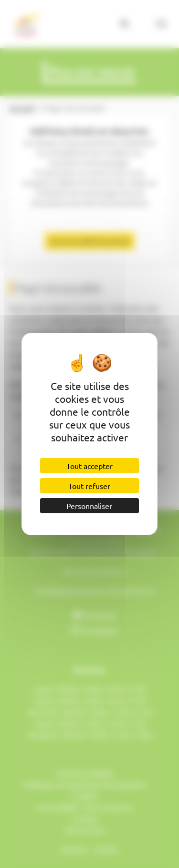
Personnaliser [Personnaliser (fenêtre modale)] (89, 506)
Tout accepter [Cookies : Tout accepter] (89, 466)
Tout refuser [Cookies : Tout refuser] (89, 486)
